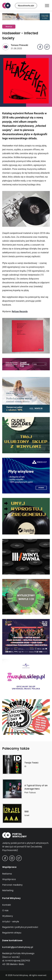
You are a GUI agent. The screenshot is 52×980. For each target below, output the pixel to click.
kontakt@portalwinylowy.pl (18, 947)
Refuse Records (20, 311)
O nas (5, 910)
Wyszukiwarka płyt (26, 6)
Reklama (7, 874)
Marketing (8, 890)
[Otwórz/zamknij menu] (47, 6)
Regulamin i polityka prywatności (20, 927)
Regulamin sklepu (12, 933)
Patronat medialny (12, 885)
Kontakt (7, 905)
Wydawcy (8, 916)
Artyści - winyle (11, 922)
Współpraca (9, 879)
